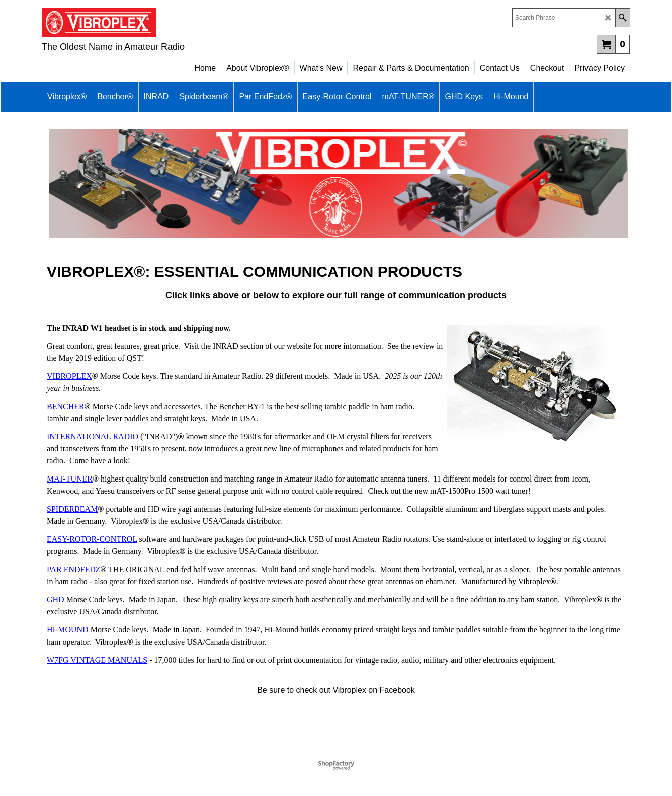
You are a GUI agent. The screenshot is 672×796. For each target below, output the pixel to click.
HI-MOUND (68, 630)
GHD (56, 600)
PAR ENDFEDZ (74, 569)
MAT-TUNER (70, 479)
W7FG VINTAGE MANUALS (97, 660)
